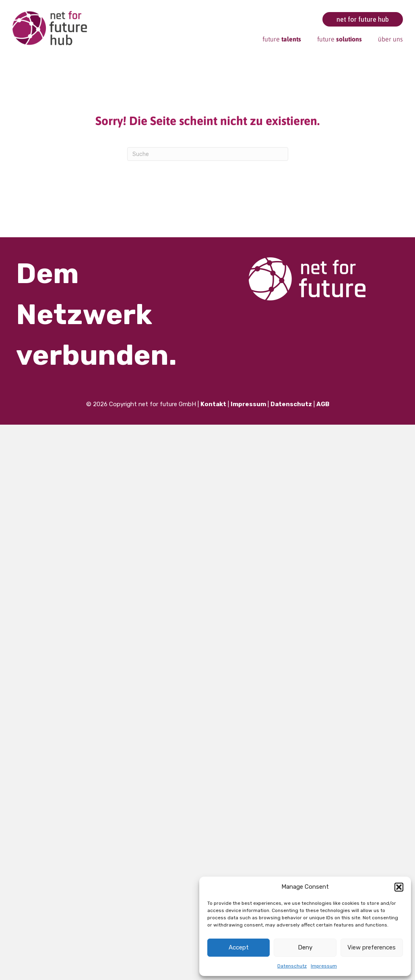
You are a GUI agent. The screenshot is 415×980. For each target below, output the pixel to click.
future (282, 39)
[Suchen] (208, 154)
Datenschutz (292, 966)
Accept (239, 947)
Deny (305, 947)
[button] (399, 887)
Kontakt (213, 404)
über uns (390, 39)
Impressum (324, 966)
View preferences (372, 947)
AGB (323, 404)
